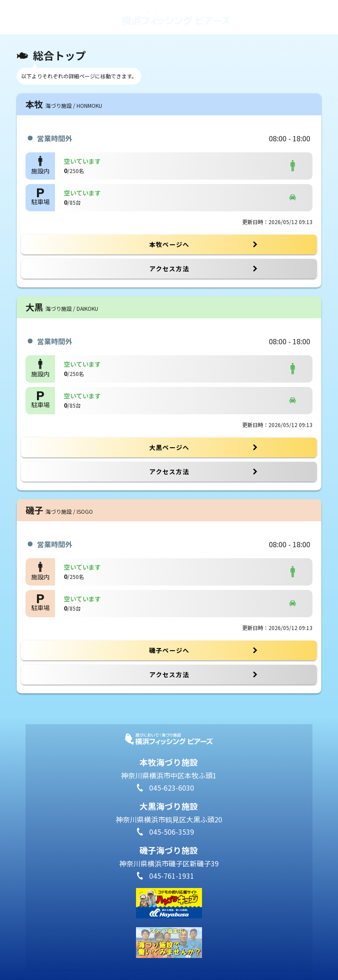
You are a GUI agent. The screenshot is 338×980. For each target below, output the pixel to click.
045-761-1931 (172, 876)
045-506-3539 (172, 832)
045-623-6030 (172, 788)
